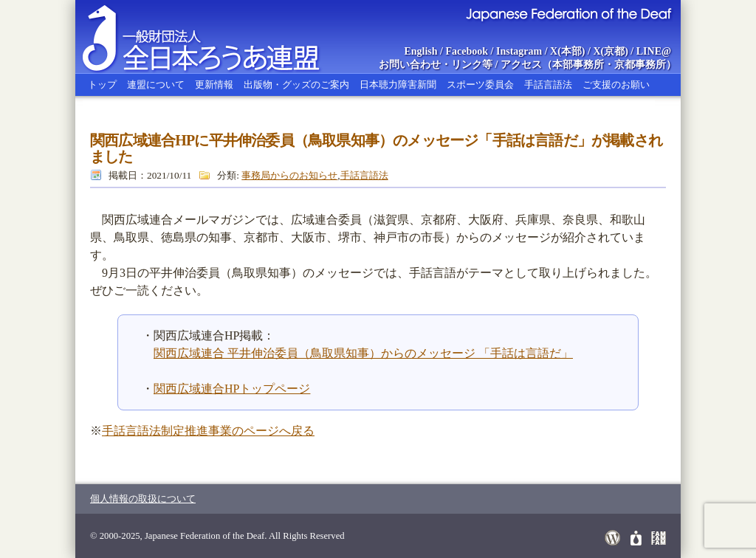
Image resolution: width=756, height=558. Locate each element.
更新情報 (214, 85)
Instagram (519, 51)
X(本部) (567, 51)
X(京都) (610, 51)
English (420, 51)
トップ (102, 85)
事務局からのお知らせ (289, 175)
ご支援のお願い (616, 85)
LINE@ (654, 51)
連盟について (156, 85)
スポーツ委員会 (480, 85)
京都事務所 (640, 65)
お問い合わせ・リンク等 (436, 65)
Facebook (467, 51)
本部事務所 (578, 65)
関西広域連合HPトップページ (232, 389)
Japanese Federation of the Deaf (568, 13)
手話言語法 (548, 85)
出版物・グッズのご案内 (296, 85)
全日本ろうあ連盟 (215, 37)
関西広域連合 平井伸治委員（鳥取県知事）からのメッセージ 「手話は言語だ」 (363, 353)
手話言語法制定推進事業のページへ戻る (208, 431)
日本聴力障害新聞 (398, 85)
